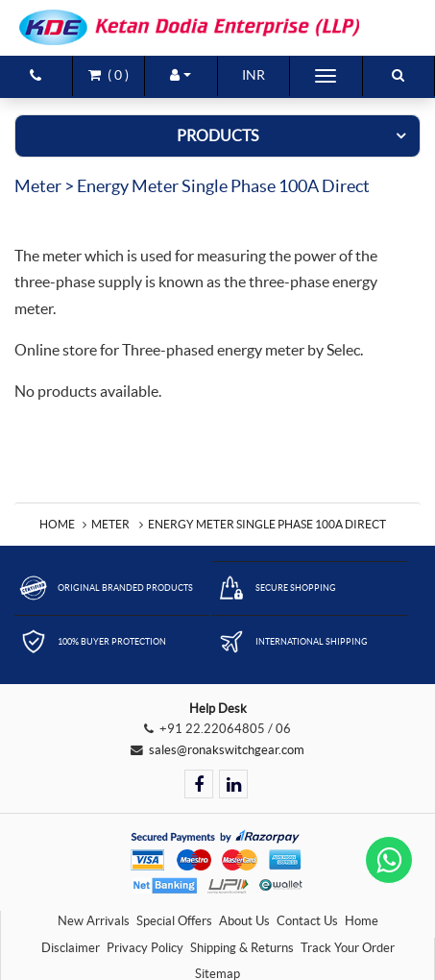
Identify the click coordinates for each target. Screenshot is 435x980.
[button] (181, 75)
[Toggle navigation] (326, 76)
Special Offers (174, 921)
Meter (110, 524)
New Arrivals (94, 921)
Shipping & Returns (242, 948)
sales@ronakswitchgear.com (227, 750)
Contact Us (307, 921)
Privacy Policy (145, 948)
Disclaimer (71, 948)
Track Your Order (348, 948)
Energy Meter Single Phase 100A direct (267, 524)
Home (57, 524)
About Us (244, 921)
